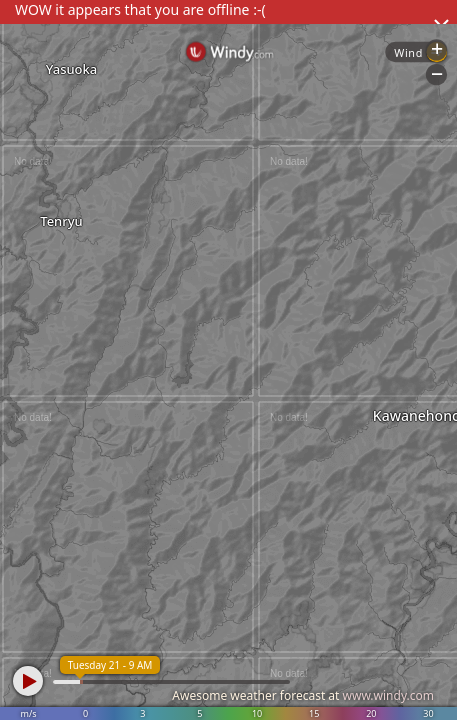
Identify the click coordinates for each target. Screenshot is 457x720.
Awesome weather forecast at (303, 695)
